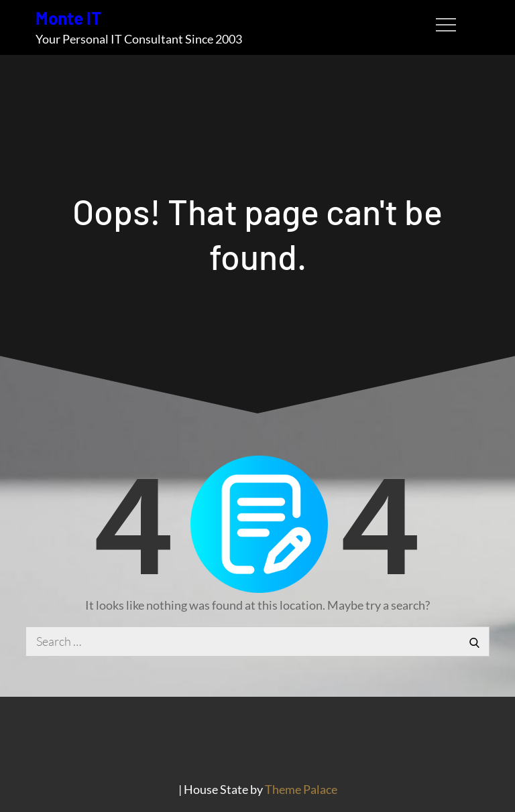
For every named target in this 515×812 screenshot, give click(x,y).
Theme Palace (301, 789)
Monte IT (68, 18)
